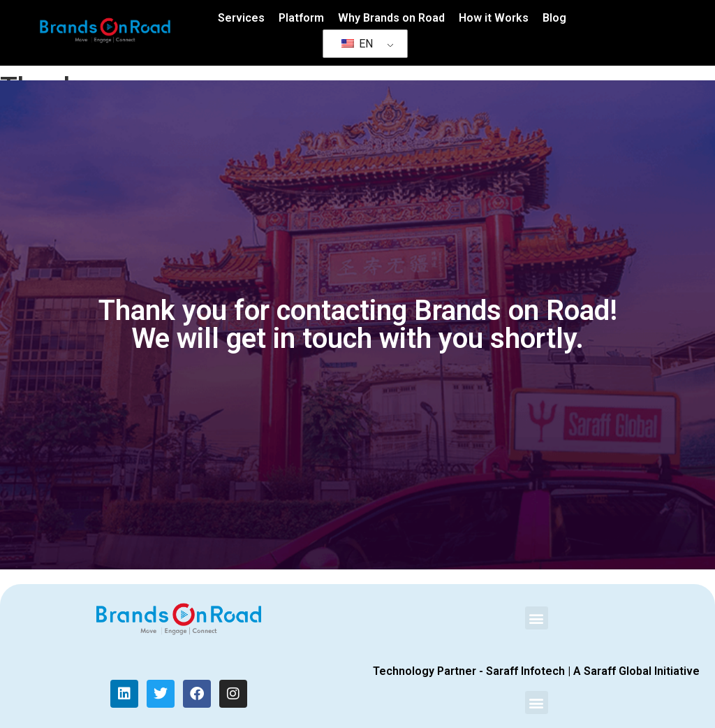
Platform (301, 18)
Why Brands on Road (391, 18)
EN (357, 44)
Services (241, 18)
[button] (537, 618)
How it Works (494, 18)
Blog (554, 18)
